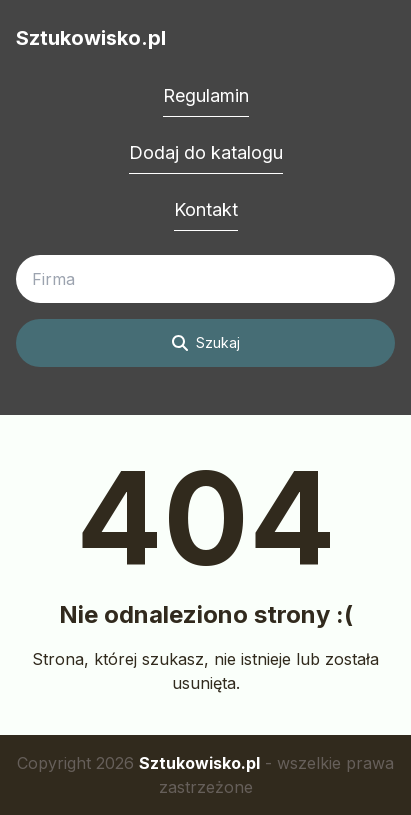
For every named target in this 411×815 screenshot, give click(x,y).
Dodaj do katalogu (206, 152)
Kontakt (206, 209)
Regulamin (206, 95)
